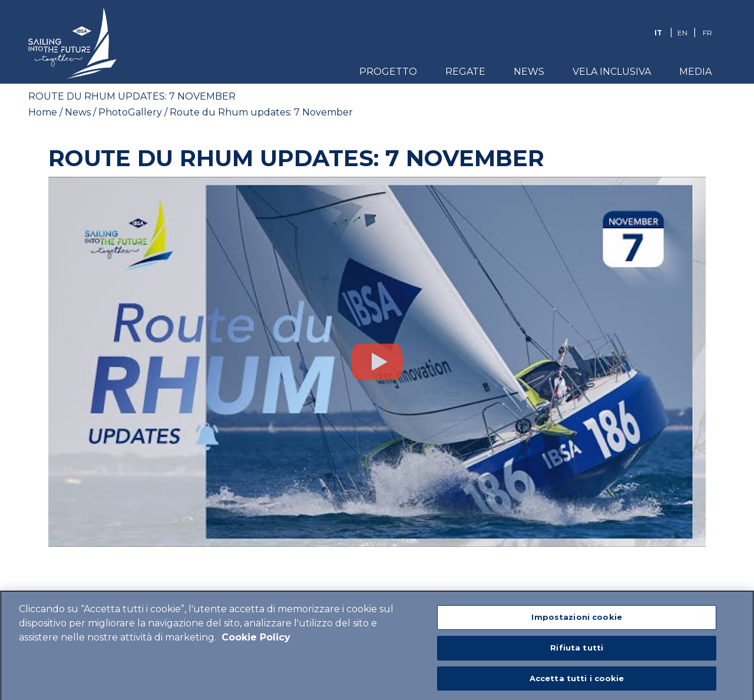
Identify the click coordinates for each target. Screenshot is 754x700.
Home (43, 112)
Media (695, 72)
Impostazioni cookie (576, 621)
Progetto (388, 72)
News (529, 72)
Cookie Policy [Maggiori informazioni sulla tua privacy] (256, 641)
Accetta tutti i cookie (577, 682)
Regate (465, 72)
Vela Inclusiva (612, 72)
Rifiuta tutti (577, 651)
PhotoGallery (130, 112)
